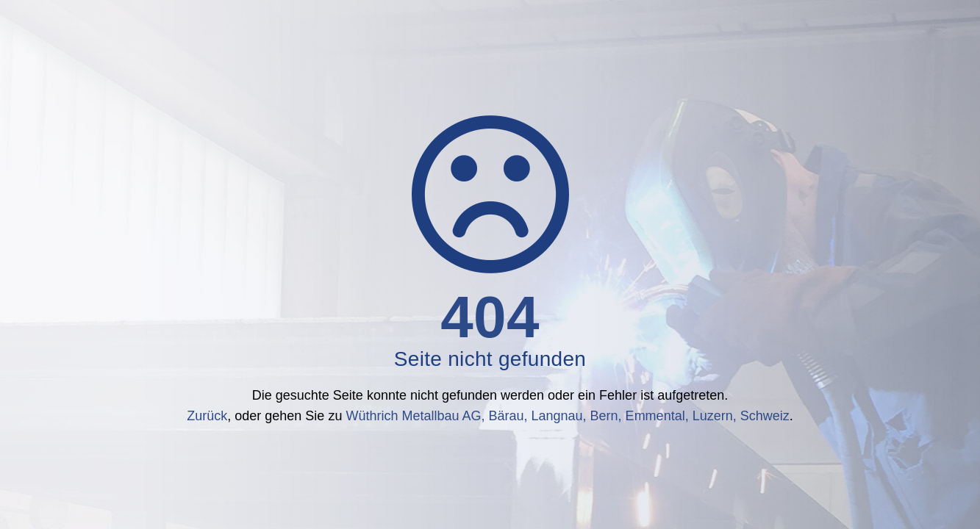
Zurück (207, 416)
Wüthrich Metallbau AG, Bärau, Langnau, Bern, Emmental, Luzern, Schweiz (567, 416)
